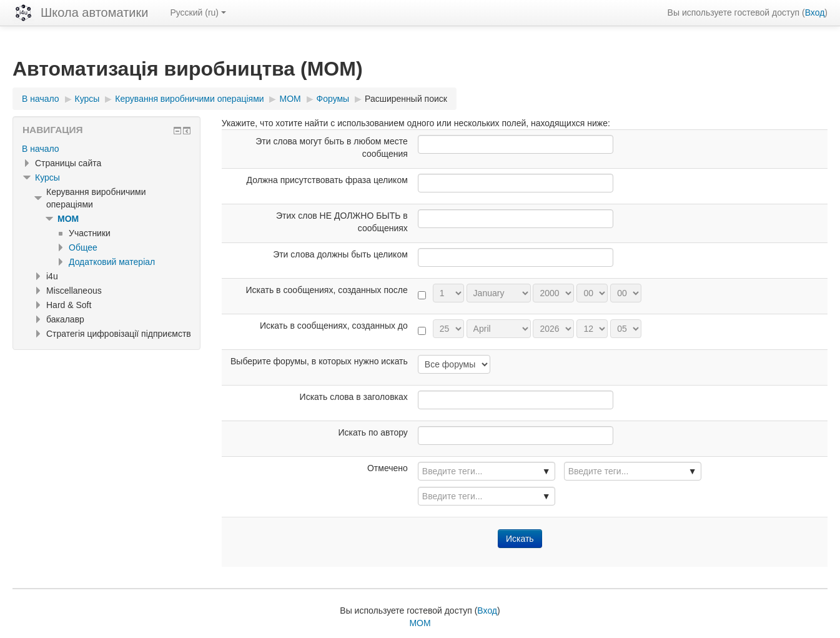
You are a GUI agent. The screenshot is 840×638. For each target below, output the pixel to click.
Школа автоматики (94, 12)
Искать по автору (373, 432)
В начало (41, 149)
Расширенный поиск (406, 99)
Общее (83, 247)
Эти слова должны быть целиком (340, 254)
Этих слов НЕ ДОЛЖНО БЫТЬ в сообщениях (342, 222)
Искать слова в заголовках (354, 397)
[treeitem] (106, 149)
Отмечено (388, 468)
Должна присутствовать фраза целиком (327, 180)
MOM (68, 219)
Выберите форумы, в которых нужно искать (319, 361)
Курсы (47, 177)
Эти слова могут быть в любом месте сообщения (332, 147)
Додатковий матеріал (112, 262)
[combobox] (487, 471)
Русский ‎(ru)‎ (198, 12)
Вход (815, 12)
